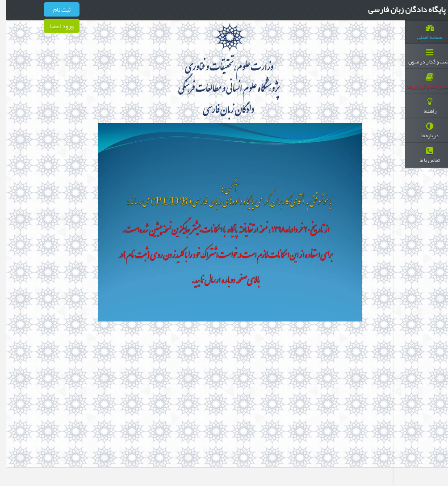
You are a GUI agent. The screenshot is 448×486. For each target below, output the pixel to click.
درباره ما (423, 131)
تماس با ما (423, 156)
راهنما (423, 107)
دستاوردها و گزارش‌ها (423, 82)
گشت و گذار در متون (423, 58)
